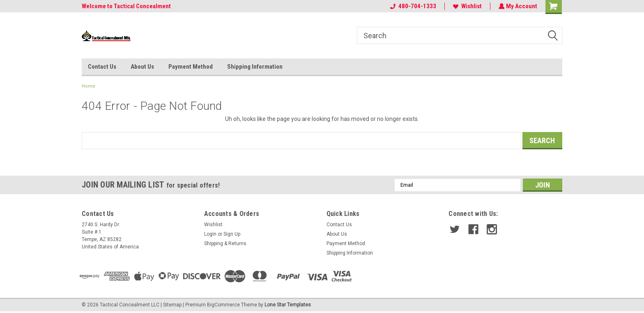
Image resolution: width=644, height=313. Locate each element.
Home (89, 86)
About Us (142, 67)
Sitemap (172, 305)
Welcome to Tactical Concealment (126, 6)
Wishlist (467, 6)
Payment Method (191, 67)
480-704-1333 (412, 6)
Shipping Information (255, 67)
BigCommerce (223, 305)
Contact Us (102, 67)
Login (210, 234)
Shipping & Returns (225, 243)
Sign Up (232, 234)
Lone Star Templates (288, 305)
